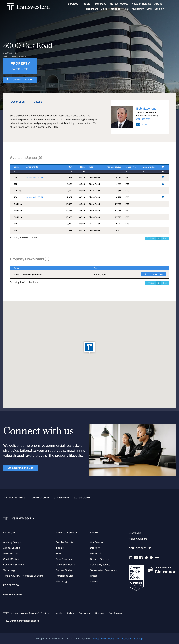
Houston (99, 613)
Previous (150, 238)
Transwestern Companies (103, 570)
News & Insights (145, 4)
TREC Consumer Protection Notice (21, 621)
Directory (95, 548)
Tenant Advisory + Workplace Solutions (23, 576)
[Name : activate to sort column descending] (50, 268)
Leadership (96, 553)
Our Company (97, 542)
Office (108, 9)
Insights (60, 548)
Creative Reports (64, 542)
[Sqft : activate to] (67, 169)
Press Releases (64, 559)
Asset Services (11, 553)
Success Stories (64, 570)
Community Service (100, 565)
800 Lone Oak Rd (82, 498)
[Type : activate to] (93, 169)
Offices (94, 576)
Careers (94, 581)
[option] (140, 118)
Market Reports (123, 4)
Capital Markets (11, 559)
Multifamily (142, 9)
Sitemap (138, 639)
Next (165, 238)
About (162, 4)
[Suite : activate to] (16, 169)
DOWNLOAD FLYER (21, 80)
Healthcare (96, 9)
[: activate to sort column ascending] (153, 268)
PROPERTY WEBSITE (20, 66)
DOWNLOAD (156, 274)
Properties (104, 4)
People (90, 4)
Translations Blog (64, 576)
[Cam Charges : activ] (148, 169)
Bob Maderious (146, 109)
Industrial (119, 9)
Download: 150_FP (35, 177)
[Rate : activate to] (78, 169)
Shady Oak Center (40, 498)
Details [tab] (38, 102)
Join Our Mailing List (21, 468)
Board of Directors (100, 559)
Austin (59, 613)
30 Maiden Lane (61, 498)
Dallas (70, 613)
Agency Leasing (12, 548)
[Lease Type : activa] (130, 169)
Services (77, 4)
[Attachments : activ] (42, 169)
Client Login (135, 533)
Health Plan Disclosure (120, 639)
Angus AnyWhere (138, 539)
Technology (9, 570)
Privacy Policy (99, 639)
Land (153, 9)
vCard (142, 124)
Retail (130, 9)
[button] (89, 348)
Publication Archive (65, 565)
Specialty (163, 9)
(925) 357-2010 (143, 119)
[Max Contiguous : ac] (111, 169)
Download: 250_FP (35, 197)
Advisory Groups (12, 542)
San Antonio (115, 613)
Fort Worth (84, 613)
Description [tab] (18, 102)
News (58, 553)
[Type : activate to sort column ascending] (113, 268)
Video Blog (61, 581)
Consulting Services (14, 565)
